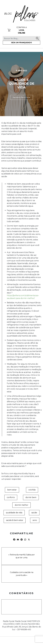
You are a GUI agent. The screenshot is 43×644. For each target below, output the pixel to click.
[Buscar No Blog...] (21, 38)
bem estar (12, 490)
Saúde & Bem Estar (22, 97)
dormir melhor (21, 505)
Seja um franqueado (21, 43)
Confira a (22, 30)
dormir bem (31, 497)
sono (35, 520)
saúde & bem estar (15, 520)
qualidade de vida (14, 513)
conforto (11, 497)
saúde (34, 513)
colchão (32, 490)
